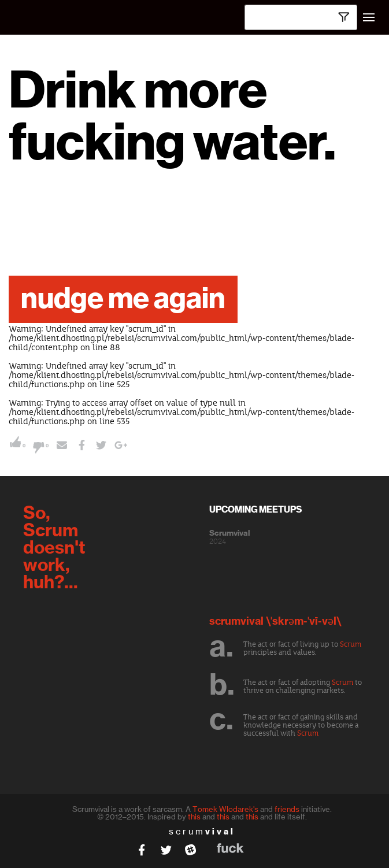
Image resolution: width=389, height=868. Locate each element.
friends (287, 809)
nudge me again (123, 299)
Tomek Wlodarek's (225, 809)
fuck (230, 848)
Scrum (351, 644)
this (194, 817)
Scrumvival (229, 533)
